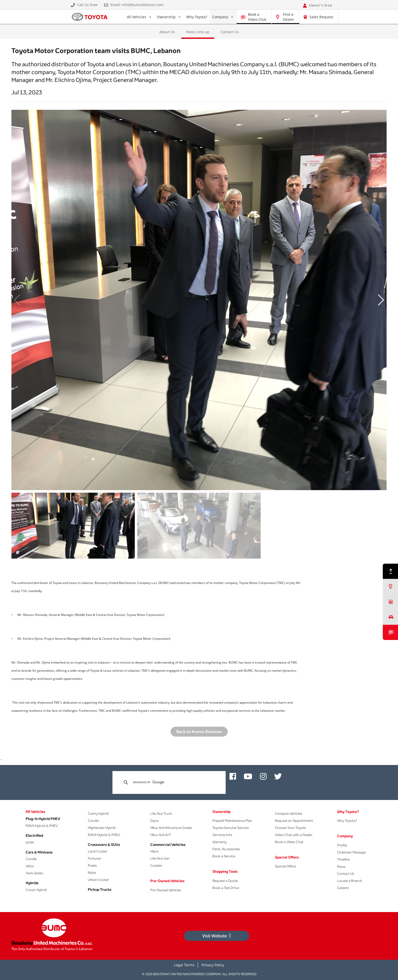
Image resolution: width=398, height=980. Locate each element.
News (341, 867)
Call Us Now (84, 5)
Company (220, 17)
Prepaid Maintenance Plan (232, 821)
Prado (92, 866)
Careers (343, 888)
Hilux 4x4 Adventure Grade (171, 828)
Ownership (166, 17)
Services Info (222, 835)
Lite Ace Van (160, 858)
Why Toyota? (197, 17)
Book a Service (224, 856)
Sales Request (319, 17)
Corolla (31, 859)
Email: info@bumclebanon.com (134, 5)
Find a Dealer (289, 17)
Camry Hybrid (98, 814)
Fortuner (95, 858)
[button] (381, 300)
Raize (92, 873)
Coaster (156, 866)
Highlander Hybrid (102, 828)
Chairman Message (351, 852)
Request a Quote (225, 881)
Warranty (220, 842)
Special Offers (287, 857)
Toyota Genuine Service (231, 828)
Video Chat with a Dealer (294, 835)
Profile (342, 845)
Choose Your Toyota (290, 828)
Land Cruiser (98, 851)
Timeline (343, 859)
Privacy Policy (213, 965)
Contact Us (230, 32)
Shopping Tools (225, 871)
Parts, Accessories (226, 849)
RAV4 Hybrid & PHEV (42, 826)
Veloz (30, 866)
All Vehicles (136, 18)
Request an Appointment (294, 821)
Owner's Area (318, 5)
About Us (167, 32)
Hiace (154, 851)
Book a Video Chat (257, 17)
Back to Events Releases (199, 732)
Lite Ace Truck (161, 814)
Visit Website (217, 936)
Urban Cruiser (98, 880)
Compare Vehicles (288, 814)
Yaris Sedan (35, 873)
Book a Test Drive (226, 888)
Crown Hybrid (36, 890)
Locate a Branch (350, 881)
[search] (168, 782)
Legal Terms (184, 965)
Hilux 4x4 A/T (161, 835)
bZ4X (30, 842)
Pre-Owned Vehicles (167, 881)
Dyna (154, 821)
